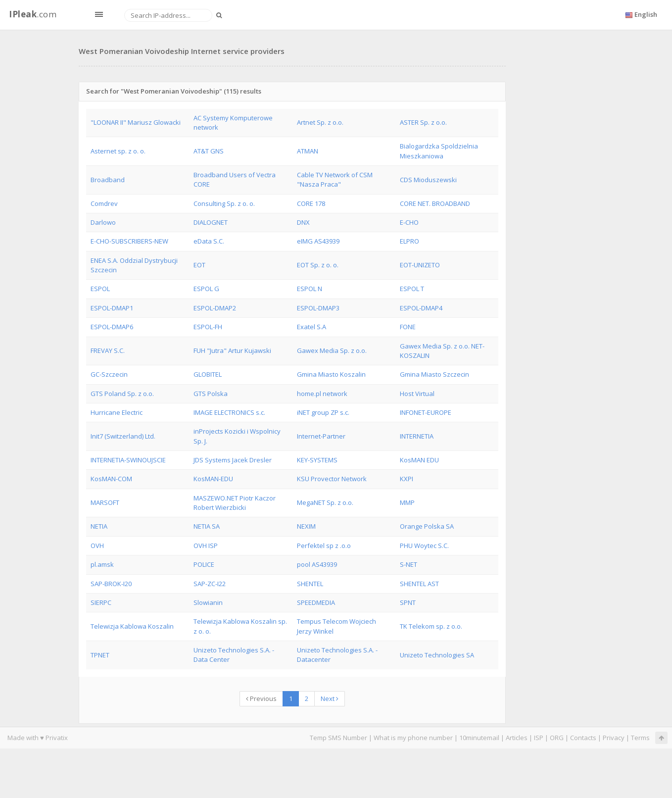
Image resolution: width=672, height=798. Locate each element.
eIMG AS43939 (318, 241)
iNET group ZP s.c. (323, 412)
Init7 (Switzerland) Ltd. (123, 436)
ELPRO (409, 241)
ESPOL (100, 289)
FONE (408, 327)
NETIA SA (207, 526)
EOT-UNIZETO (420, 265)
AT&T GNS (209, 151)
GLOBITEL (208, 374)
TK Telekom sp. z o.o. (431, 626)
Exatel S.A (312, 327)
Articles (517, 738)
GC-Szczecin (109, 374)
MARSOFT (105, 502)
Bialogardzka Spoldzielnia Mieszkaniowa (439, 151)
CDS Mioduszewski (428, 180)
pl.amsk (102, 564)
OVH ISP (206, 546)
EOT (199, 265)
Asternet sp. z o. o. (118, 151)
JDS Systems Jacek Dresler (233, 460)
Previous (261, 698)
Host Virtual (417, 394)
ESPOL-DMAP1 (112, 308)
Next (330, 698)
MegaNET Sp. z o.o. (325, 502)
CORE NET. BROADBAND (435, 203)
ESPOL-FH (208, 327)
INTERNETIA (417, 436)
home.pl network (322, 394)
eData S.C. (209, 241)
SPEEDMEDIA (316, 602)
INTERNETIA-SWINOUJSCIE (128, 460)
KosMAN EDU (419, 460)
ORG (557, 738)
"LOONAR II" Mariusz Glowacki (136, 122)
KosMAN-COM (111, 479)
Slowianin (208, 602)
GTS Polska (211, 394)
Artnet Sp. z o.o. (320, 122)
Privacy (614, 738)
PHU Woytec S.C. (424, 546)
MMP (407, 502)
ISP (539, 738)
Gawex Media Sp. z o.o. (332, 350)
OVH (97, 546)
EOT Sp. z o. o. (318, 265)
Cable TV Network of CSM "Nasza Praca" (335, 179)
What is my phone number (413, 738)
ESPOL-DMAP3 (318, 308)
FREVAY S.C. (108, 350)
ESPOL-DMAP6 (112, 327)
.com (33, 14)
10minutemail (479, 738)
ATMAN (308, 151)
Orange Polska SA (427, 526)
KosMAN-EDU (213, 479)
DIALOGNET (211, 222)
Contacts (583, 738)
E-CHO (409, 222)
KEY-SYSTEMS (317, 460)
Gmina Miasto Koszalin (331, 374)
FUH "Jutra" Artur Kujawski (232, 350)
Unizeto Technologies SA (437, 655)
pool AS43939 (317, 564)
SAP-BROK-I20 (111, 584)
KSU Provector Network (332, 479)
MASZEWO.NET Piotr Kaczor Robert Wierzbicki (235, 503)
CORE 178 (311, 203)
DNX (303, 222)
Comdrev (104, 203)
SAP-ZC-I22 (210, 584)
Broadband (108, 180)
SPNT (408, 602)
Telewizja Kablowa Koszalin (132, 626)
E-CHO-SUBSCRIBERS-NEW (129, 241)
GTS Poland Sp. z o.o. (122, 394)
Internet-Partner (321, 436)
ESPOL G (206, 289)
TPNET (100, 655)
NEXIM (306, 526)
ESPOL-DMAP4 (421, 308)
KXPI (407, 479)
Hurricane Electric (117, 412)
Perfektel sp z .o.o (324, 546)
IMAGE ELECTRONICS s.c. (229, 412)
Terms (640, 738)
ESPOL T (412, 289)
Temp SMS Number (338, 738)
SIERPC (101, 602)
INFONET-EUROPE (426, 412)
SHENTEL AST (419, 584)
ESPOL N (310, 289)
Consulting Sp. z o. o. (224, 203)
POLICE (204, 564)
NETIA (99, 526)
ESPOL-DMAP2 (215, 308)
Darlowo (103, 222)
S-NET (408, 564)
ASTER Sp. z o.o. (423, 122)
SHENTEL (310, 584)
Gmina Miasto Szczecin (434, 374)
